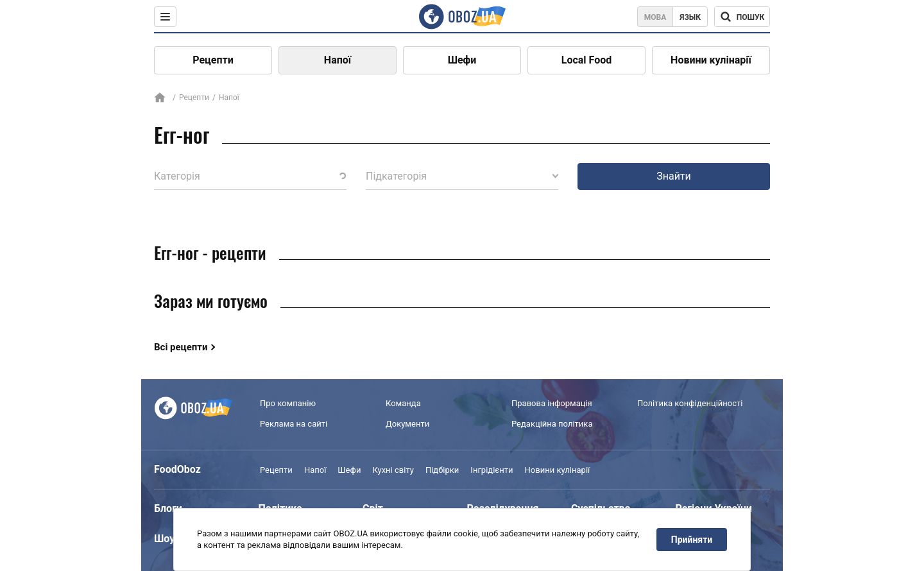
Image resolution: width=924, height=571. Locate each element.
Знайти (674, 176)
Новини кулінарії (711, 60)
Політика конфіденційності (690, 403)
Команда (403, 403)
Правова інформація (552, 403)
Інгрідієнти (492, 470)
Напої (338, 60)
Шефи (462, 60)
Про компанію (288, 403)
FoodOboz (177, 469)
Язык (690, 17)
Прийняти (692, 540)
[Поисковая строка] (742, 17)
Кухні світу (393, 470)
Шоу (164, 539)
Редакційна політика (552, 424)
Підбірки (442, 470)
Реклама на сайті (294, 424)
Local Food (586, 60)
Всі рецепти (181, 347)
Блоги (168, 508)
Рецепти (213, 60)
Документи (407, 424)
